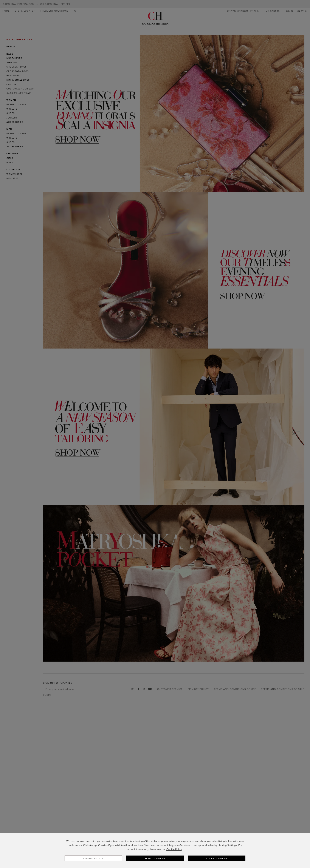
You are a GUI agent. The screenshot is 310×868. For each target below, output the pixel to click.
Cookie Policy (174, 849)
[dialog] (155, 850)
